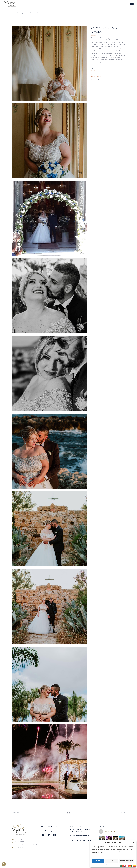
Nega (111, 861)
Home (14, 13)
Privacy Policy (109, 865)
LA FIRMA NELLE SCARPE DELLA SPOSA (81, 835)
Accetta (98, 861)
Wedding (20, 13)
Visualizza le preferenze (126, 861)
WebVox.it (21, 864)
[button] (134, 843)
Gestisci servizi (96, 856)
